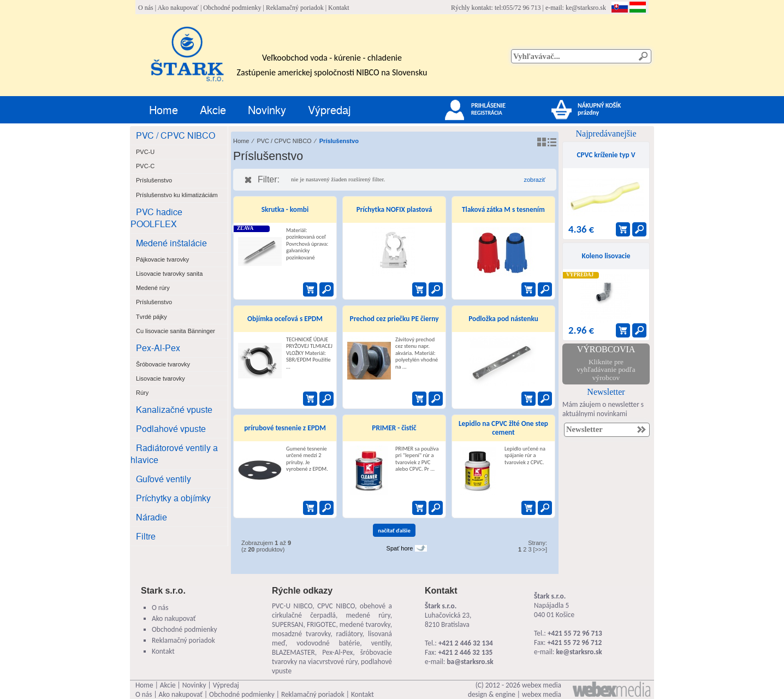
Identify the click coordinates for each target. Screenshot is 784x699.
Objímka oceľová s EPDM (285, 319)
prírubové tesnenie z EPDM (285, 428)
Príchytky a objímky (173, 498)
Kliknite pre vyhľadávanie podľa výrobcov (606, 370)
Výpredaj (329, 109)
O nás (146, 8)
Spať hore (400, 548)
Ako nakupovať (178, 8)
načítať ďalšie (394, 531)
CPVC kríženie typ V (606, 155)
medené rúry (368, 615)
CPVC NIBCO (336, 606)
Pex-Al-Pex (158, 348)
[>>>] (540, 549)
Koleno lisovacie (606, 256)
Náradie (152, 517)
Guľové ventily (164, 479)
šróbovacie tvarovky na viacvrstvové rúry (332, 657)
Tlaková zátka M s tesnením (503, 209)
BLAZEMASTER (293, 652)
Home (164, 109)
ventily (381, 643)
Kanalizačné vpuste (174, 409)
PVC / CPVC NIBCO (176, 135)
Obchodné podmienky (232, 8)
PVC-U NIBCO (292, 606)
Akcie (213, 109)
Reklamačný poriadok (295, 8)
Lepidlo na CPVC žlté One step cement (503, 428)
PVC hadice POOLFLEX (156, 218)
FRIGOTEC (322, 624)
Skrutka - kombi (285, 209)
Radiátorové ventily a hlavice (174, 454)
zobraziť (534, 180)
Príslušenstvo (339, 141)
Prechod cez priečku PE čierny (394, 319)
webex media (542, 685)
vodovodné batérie (328, 643)
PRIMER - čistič (394, 428)
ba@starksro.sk (470, 662)
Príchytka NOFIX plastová (394, 209)
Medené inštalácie (171, 243)
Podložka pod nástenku (503, 319)
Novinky (267, 109)
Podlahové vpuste (171, 428)
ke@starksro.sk (586, 8)
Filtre (146, 536)
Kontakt (339, 8)
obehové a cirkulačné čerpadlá (332, 611)
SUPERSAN (287, 624)
